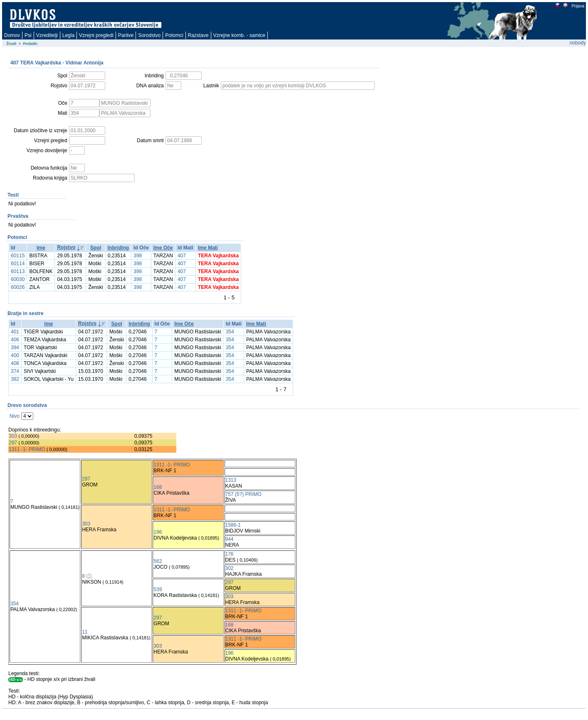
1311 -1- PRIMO (27, 449)
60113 (18, 271)
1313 (231, 480)
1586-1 (233, 525)
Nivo (15, 416)
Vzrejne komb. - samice (239, 35)
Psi (28, 35)
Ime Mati (208, 248)
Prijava (578, 6)
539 (158, 589)
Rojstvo (66, 247)
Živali (11, 43)
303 (13, 436)
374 (15, 371)
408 (15, 363)
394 (15, 348)
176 (230, 554)
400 (15, 355)
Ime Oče (163, 248)
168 (158, 487)
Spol (96, 248)
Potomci (174, 35)
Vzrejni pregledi (96, 35)
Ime (41, 248)
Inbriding (118, 248)
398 (138, 256)
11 (85, 632)
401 (15, 332)
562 (158, 561)
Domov (12, 35)
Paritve (126, 35)
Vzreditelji (47, 35)
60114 (18, 264)
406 (15, 340)
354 (230, 332)
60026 (18, 287)
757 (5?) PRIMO (243, 494)
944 (230, 539)
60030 (18, 279)
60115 (18, 256)
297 (13, 443)
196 (158, 532)
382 (15, 379)
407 (182, 256)
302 (230, 568)
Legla (68, 35)
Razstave (198, 35)
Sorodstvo (149, 35)
